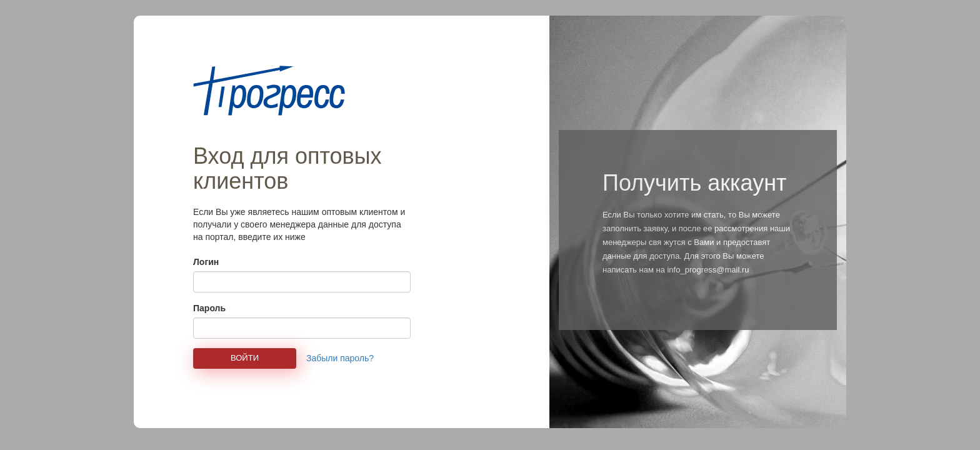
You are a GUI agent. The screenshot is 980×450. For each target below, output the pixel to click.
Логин (206, 262)
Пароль (209, 308)
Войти (245, 358)
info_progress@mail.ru (708, 270)
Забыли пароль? (340, 358)
